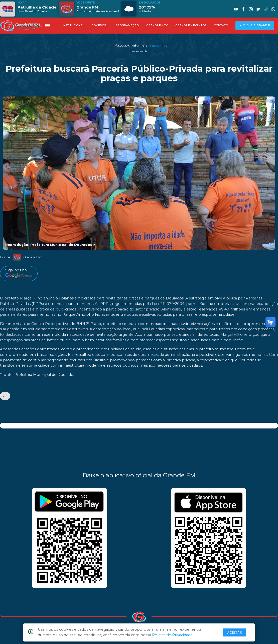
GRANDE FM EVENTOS (191, 25)
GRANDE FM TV (157, 25)
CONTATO (221, 25)
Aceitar (235, 632)
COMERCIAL (100, 25)
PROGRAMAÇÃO (127, 25)
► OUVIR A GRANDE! (255, 25)
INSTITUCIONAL (73, 25)
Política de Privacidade (172, 635)
